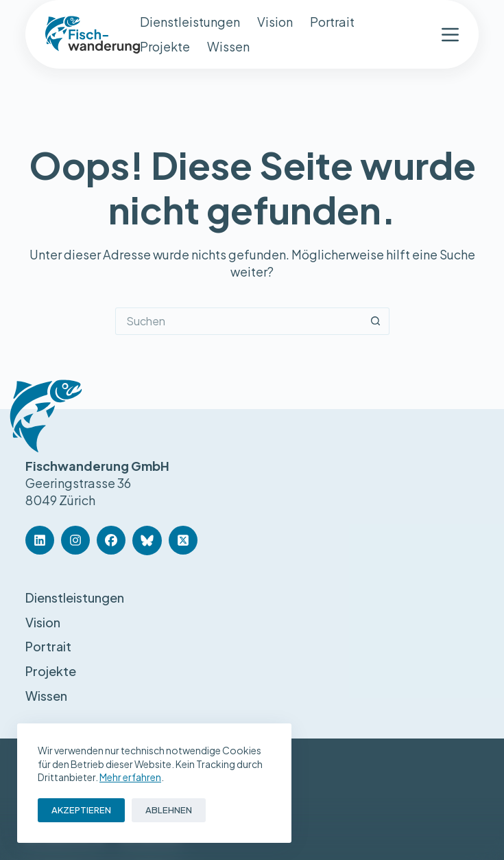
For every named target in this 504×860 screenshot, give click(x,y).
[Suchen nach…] (239, 321)
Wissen (228, 46)
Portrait (332, 22)
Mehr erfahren (130, 777)
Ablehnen (169, 810)
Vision (275, 22)
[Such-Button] (376, 321)
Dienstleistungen (190, 22)
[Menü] (450, 35)
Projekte (165, 46)
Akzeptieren (81, 810)
